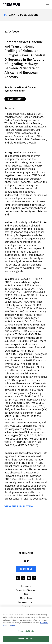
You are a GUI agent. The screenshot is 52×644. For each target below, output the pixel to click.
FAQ (26, 594)
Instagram (34, 578)
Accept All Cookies (26, 639)
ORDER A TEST (26, 553)
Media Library (26, 598)
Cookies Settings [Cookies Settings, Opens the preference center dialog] (26, 631)
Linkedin (18, 578)
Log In (26, 561)
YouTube (29, 578)
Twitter (23, 578)
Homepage (26, 586)
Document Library (26, 602)
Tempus (12, 4)
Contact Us (26, 569)
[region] (26, 625)
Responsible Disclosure (26, 590)
